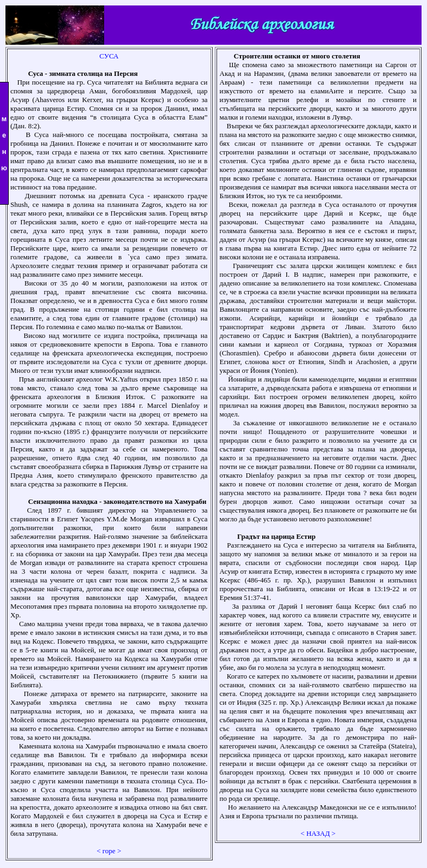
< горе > (109, 851)
